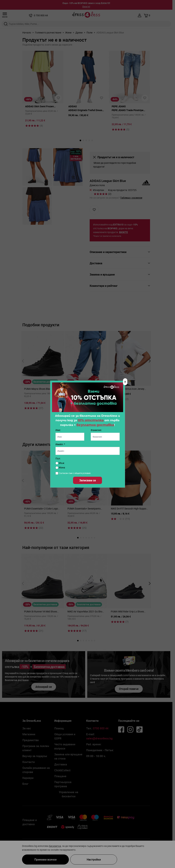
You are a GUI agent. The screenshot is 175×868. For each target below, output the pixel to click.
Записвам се (88, 480)
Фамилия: (96, 430)
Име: (58, 430)
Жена (60, 467)
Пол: (58, 458)
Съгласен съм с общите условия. (75, 473)
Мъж (60, 463)
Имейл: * (60, 444)
